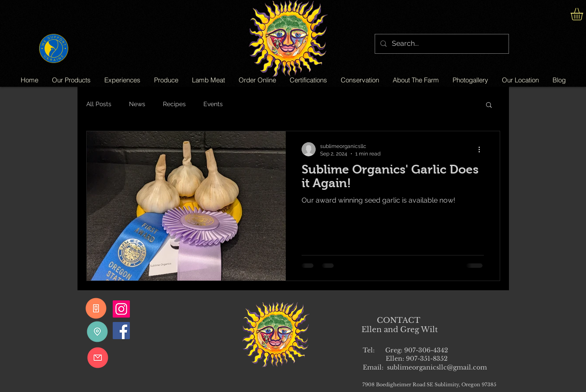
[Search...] (441, 44)
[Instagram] (121, 309)
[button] (489, 105)
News (137, 104)
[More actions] (483, 149)
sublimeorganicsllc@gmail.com (437, 367)
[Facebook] (121, 331)
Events (213, 104)
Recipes (174, 104)
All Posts (99, 104)
